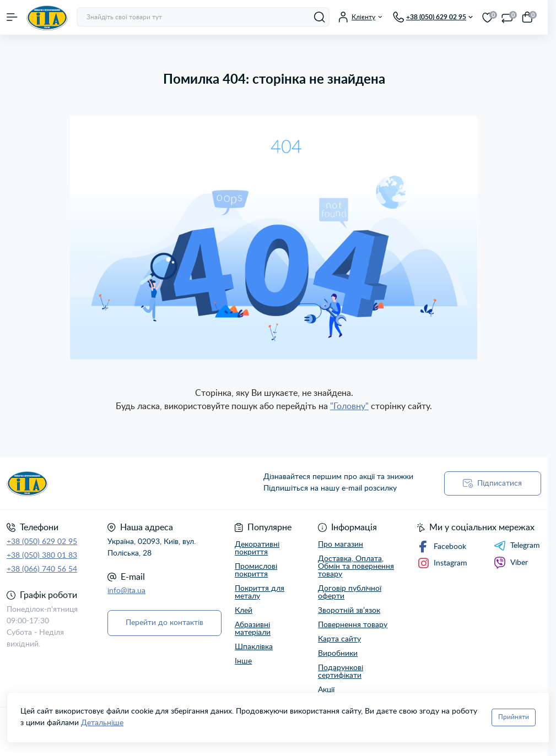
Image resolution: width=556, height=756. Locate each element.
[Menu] (12, 17)
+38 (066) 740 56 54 (42, 569)
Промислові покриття (256, 570)
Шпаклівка (254, 647)
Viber (511, 563)
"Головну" (349, 406)
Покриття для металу (260, 592)
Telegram (517, 546)
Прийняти (514, 717)
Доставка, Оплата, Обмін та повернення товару (356, 567)
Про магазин (341, 545)
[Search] (320, 17)
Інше (243, 661)
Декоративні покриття (257, 548)
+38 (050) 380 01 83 (42, 556)
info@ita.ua (126, 591)
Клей (244, 611)
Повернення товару (353, 625)
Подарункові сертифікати (341, 672)
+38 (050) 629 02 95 (42, 542)
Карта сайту (339, 639)
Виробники (338, 654)
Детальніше (102, 723)
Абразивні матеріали (253, 629)
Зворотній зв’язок (349, 611)
